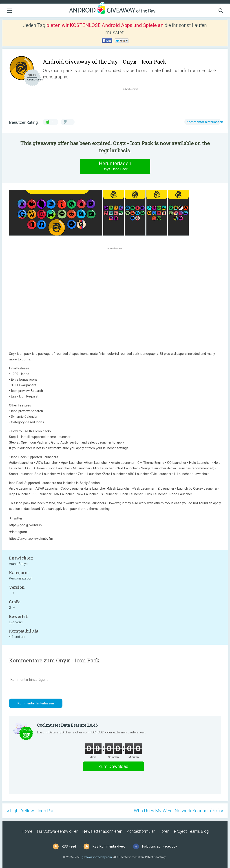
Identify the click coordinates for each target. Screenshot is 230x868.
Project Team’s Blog (191, 831)
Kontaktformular (141, 831)
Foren (164, 831)
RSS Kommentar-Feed (109, 846)
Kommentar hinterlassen (205, 122)
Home (27, 831)
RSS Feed (69, 846)
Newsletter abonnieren (102, 831)
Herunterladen (115, 166)
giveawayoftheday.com (97, 857)
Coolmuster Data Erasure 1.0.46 (67, 725)
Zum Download (113, 766)
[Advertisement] (133, 102)
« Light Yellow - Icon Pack (32, 811)
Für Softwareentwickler (57, 831)
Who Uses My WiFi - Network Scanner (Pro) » (178, 811)
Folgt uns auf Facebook (160, 846)
